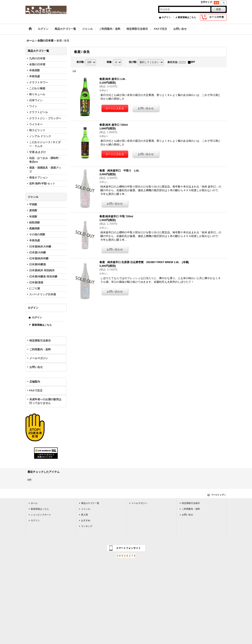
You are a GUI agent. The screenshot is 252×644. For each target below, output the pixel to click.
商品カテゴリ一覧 (90, 503)
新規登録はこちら (187, 17)
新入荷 (85, 515)
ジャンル (86, 509)
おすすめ (86, 520)
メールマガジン (39, 358)
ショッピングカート (41, 515)
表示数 (81, 62)
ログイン (166, 17)
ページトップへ (218, 495)
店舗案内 (35, 382)
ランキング (87, 526)
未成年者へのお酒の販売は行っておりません (45, 401)
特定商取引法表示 (40, 341)
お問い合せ (36, 367)
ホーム (34, 503)
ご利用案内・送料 (40, 349)
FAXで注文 (36, 390)
